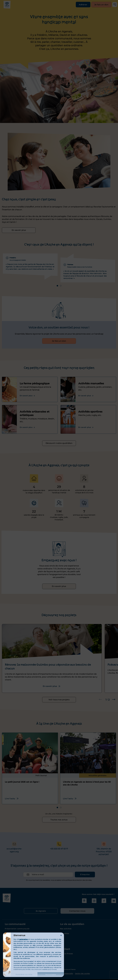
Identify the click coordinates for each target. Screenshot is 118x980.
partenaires (23, 939)
